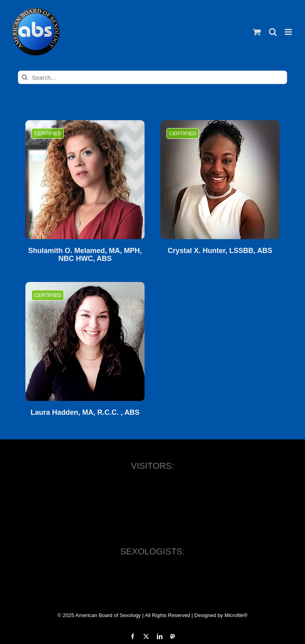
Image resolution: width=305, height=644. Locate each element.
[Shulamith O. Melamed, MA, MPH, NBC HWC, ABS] (85, 180)
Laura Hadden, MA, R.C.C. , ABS (85, 413)
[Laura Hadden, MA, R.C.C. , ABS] (85, 341)
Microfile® (236, 615)
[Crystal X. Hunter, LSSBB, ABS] (220, 180)
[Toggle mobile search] (273, 32)
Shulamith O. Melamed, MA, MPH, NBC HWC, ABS (85, 255)
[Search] (25, 77)
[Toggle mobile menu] (289, 32)
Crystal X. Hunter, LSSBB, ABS (220, 251)
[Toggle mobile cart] (257, 32)
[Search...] (152, 77)
